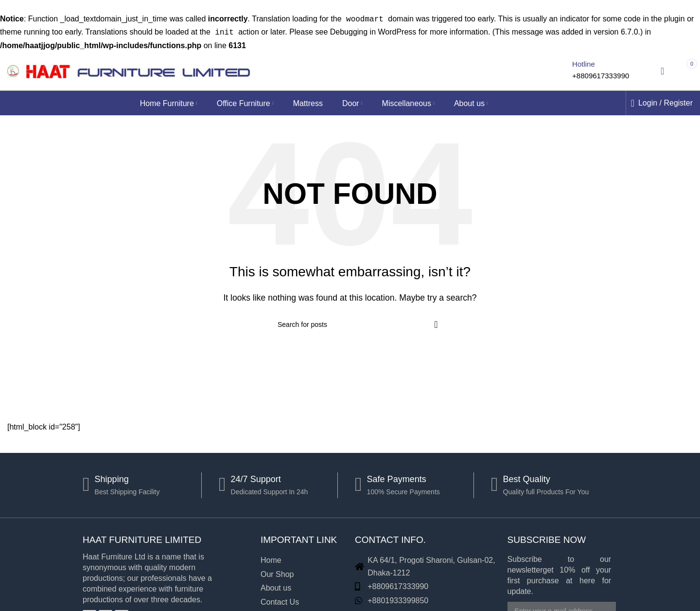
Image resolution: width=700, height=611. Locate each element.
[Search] (552, 69)
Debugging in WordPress (373, 31)
